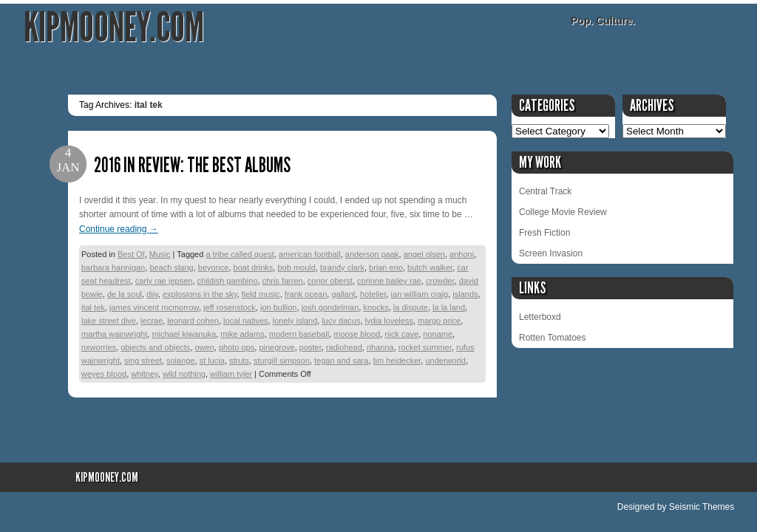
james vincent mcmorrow (154, 307)
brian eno (386, 267)
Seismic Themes (702, 507)
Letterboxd (540, 317)
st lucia (212, 361)
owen (205, 347)
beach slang (171, 267)
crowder (440, 281)
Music (160, 254)
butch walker (430, 267)
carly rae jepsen (164, 281)
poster (310, 347)
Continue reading (119, 229)
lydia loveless (389, 321)
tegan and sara (341, 361)
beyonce (214, 267)
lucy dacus (341, 321)
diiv (152, 294)
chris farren (283, 281)
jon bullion (279, 307)
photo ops (237, 347)
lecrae (152, 321)
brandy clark (342, 267)
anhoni (462, 254)
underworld (445, 361)
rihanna (380, 347)
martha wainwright (114, 334)
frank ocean (306, 294)
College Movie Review (563, 212)
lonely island (295, 321)
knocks (376, 307)
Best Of (131, 254)
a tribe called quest (240, 254)
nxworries (99, 347)
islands (465, 294)
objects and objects (155, 347)
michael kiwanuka (184, 334)
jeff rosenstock (230, 307)
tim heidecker (397, 361)
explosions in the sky (200, 294)
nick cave (401, 334)
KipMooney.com (114, 28)
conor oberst (330, 281)
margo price (439, 321)
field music (261, 294)
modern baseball (299, 334)
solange (181, 361)
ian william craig (420, 294)
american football (310, 254)
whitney (144, 374)
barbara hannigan (113, 267)
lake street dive (109, 321)
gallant (343, 294)
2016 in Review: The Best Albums (192, 165)
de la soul (125, 294)
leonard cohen (193, 321)
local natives (246, 321)
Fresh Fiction (544, 233)
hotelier (373, 294)
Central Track (545, 191)
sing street (143, 361)
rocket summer (425, 347)
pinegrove (276, 347)
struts (239, 361)
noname (438, 334)
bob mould (296, 267)
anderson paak (372, 254)
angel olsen (424, 254)
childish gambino (228, 281)
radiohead (344, 347)
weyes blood (104, 374)
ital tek (93, 307)
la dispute (411, 307)
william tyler (231, 374)
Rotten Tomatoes (553, 338)
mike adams (242, 334)
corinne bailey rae (389, 281)
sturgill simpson (282, 361)
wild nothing (184, 374)
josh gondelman (330, 307)
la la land (449, 307)
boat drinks (254, 267)
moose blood (357, 334)
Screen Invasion (551, 253)
